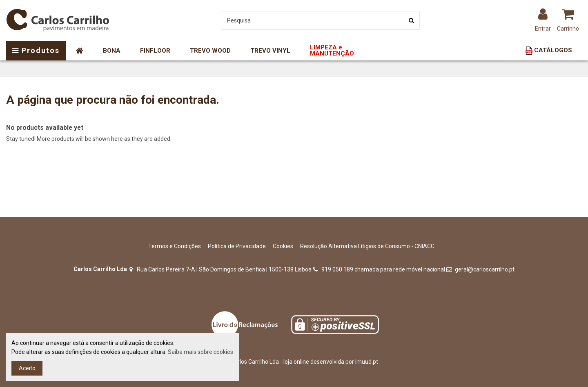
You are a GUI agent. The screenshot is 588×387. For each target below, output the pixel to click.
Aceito (27, 368)
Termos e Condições (175, 246)
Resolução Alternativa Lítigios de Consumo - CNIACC (367, 246)
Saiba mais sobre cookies (200, 352)
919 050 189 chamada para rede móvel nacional (383, 269)
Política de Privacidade (237, 246)
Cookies (283, 246)
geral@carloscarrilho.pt (485, 269)
